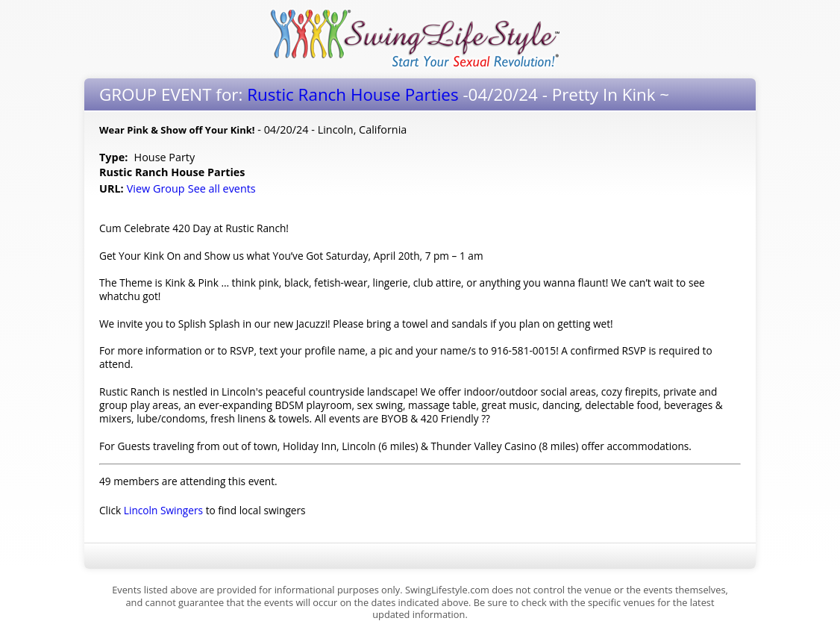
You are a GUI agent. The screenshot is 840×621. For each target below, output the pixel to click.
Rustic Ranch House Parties (352, 94)
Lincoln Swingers (163, 510)
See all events (222, 188)
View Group (156, 188)
